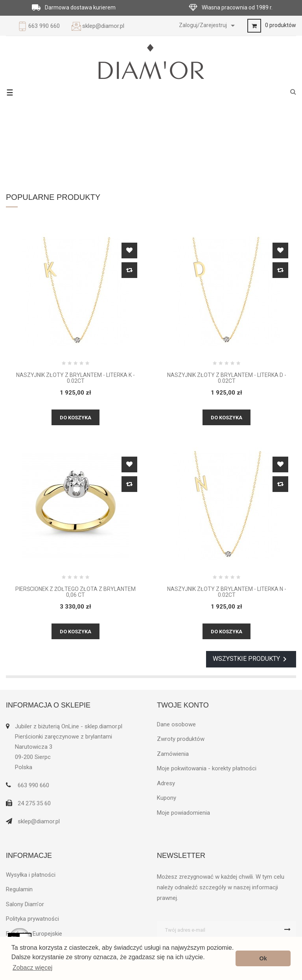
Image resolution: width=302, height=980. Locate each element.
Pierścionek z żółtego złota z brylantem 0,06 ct (75, 592)
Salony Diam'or (25, 904)
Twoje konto (183, 705)
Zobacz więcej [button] (32, 968)
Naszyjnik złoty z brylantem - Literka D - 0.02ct (227, 378)
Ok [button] (263, 958)
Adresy (166, 783)
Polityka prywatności (32, 919)
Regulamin (19, 889)
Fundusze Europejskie (34, 934)
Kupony (167, 798)
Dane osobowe (176, 724)
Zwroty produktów (181, 739)
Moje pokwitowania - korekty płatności (207, 768)
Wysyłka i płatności (31, 875)
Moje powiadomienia (183, 813)
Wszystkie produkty (251, 659)
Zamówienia (173, 754)
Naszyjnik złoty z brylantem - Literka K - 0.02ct (75, 378)
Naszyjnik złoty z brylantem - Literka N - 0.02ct (227, 592)
